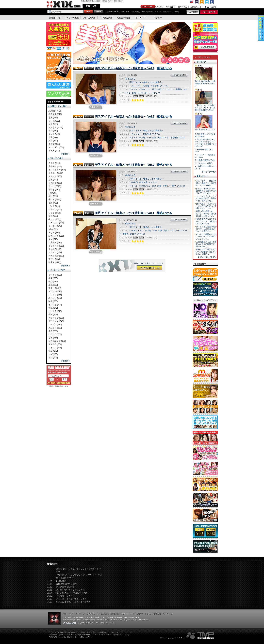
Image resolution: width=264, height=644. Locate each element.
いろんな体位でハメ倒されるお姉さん (73, 602)
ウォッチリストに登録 (179, 75)
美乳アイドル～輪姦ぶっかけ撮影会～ (146, 82)
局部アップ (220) (56, 318)
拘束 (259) (53, 278)
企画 (159, 89)
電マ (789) (53, 203)
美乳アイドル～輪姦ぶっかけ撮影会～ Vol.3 (125, 117)
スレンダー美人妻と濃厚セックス (71, 599)
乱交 (154, 89)
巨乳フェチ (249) (56, 321)
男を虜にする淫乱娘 (65, 587)
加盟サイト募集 (144, 614)
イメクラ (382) (55, 275)
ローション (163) (56, 223)
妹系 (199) (53, 124)
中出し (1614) (55, 288)
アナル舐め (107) (56, 256)
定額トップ (91, 6)
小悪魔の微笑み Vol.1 (206, 160)
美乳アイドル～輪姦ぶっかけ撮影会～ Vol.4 (125, 68)
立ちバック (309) (56, 236)
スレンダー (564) (56, 147)
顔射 (134, 93)
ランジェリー (169, 89)
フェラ (128, 93)
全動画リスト (196, 7)
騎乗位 (179, 89)
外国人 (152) (54, 151)
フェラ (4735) (55, 213)
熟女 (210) (53, 131)
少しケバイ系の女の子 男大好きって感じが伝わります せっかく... (206, 191)
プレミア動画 (89, 18)
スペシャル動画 (72, 18)
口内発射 (174, 138)
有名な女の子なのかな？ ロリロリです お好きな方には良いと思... (207, 221)
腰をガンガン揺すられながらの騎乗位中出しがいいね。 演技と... (206, 252)
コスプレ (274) (55, 324)
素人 (128, 12)
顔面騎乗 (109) (55, 183)
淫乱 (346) (53, 308)
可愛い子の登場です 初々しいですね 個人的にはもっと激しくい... (206, 214)
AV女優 (146, 86)
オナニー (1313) (56, 173)
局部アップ (167, 12)
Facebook (212, 2)
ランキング (141, 18)
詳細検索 (91, 614)
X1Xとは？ (170, 7)
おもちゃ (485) (55, 176)
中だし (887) (54, 259)
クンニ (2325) (55, 186)
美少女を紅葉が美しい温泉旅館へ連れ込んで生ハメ (205, 84)
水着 (159, 138)
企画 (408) (53, 314)
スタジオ (156, 93)
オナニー (167, 186)
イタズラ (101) (55, 305)
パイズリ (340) (55, 209)
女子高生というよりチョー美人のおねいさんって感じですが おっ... (206, 206)
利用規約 (157, 614)
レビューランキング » (207, 257)
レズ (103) (53, 354)
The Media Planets (200, 636)
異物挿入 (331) (55, 166)
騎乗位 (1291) (55, 262)
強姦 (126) (53, 281)
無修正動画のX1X (64, 5)
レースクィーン (136, 231)
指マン (147, 93)
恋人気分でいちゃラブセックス (70, 590)
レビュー (158, 18)
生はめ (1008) (55, 249)
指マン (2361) (55, 219)
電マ (174, 186)
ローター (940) (55, 226)
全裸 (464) (53, 338)
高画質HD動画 (123, 18)
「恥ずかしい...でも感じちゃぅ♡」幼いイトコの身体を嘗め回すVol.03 (205, 108)
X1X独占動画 (106, 18)
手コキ (140, 93)
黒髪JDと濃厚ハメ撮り (67, 584)
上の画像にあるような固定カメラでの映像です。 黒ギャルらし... (206, 244)
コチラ (65, 386)
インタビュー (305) (57, 170)
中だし (138, 12)
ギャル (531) (54, 134)
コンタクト (197, 2)
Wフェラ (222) (55, 252)
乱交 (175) (53, 351)
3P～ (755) (53, 229)
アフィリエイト (128, 614)
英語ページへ (192, 2)
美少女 (151, 12)
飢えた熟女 (61, 581)
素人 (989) (53, 118)
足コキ (133, 234)
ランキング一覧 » (209, 172)
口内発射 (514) (55, 242)
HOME (160, 7)
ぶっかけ (176, 12)
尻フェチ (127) (55, 328)
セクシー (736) (55, 334)
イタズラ (158, 12)
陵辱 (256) (53, 301)
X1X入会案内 (59, 36)
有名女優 (155, 86)
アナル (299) (54, 163)
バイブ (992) (54, 206)
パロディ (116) (55, 295)
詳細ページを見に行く (96, 107)
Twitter (207, 2)
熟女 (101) (53, 358)
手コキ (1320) (55, 199)
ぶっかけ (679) (55, 298)
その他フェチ (145, 89)
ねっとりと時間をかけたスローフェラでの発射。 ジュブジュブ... (206, 237)
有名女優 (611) (55, 114)
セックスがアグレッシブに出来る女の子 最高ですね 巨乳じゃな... (206, 198)
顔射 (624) (53, 180)
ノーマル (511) (55, 291)
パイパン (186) (55, 348)
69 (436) (52, 193)
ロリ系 (122, 12)
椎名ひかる (164, 68)
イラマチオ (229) (56, 246)
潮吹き (144, 12)
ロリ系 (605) (54, 121)
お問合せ (115, 614)
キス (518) (53, 239)
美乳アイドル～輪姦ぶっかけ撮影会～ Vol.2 (125, 165)
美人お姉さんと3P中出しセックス (72, 593)
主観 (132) (53, 285)
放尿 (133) (53, 216)
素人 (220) (53, 331)
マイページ (148, 6)
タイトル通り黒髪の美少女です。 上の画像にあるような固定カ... (206, 229)
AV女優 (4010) (55, 111)
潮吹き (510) (54, 190)
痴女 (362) (53, 141)
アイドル (164, 86)
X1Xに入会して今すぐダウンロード (148, 263)
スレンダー (136, 86)
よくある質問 (210, 7)
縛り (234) (53, 196)
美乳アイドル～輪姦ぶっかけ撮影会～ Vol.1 (125, 213)
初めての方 (183, 7)
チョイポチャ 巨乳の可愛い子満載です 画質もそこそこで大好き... (206, 183)
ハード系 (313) (55, 311)
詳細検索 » (65, 154)
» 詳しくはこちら (86, 637)
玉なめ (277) (54, 233)
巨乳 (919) (53, 137)
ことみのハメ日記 (204, 163)
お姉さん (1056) (56, 127)
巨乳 (132, 12)
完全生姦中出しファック (205, 129)
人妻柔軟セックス (64, 596)
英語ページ (168, 614)
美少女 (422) (54, 144)
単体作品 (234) (55, 344)
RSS (202, 2)
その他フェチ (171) (57, 341)
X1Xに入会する (149, 268)
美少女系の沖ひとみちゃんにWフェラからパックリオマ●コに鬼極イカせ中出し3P (206, 143)
